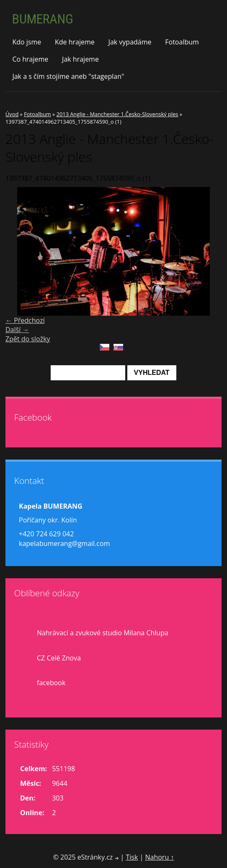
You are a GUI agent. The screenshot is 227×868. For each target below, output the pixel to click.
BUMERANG (43, 19)
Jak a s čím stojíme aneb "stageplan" (68, 76)
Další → (17, 330)
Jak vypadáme (130, 42)
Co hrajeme (30, 59)
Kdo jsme (27, 42)
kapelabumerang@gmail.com (64, 543)
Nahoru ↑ (159, 857)
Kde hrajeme (75, 42)
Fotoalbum (182, 42)
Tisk (132, 857)
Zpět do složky (28, 339)
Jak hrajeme (80, 59)
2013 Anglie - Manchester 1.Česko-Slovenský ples (117, 114)
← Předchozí (25, 320)
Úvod (12, 114)
